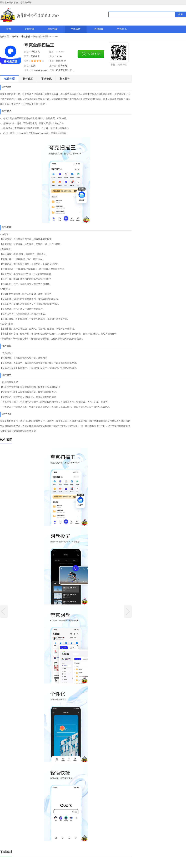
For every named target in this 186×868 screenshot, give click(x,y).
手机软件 (76, 29)
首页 (9, 29)
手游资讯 (122, 29)
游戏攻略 (99, 29)
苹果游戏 (52, 29)
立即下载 (91, 54)
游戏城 (15, 37)
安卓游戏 (29, 29)
